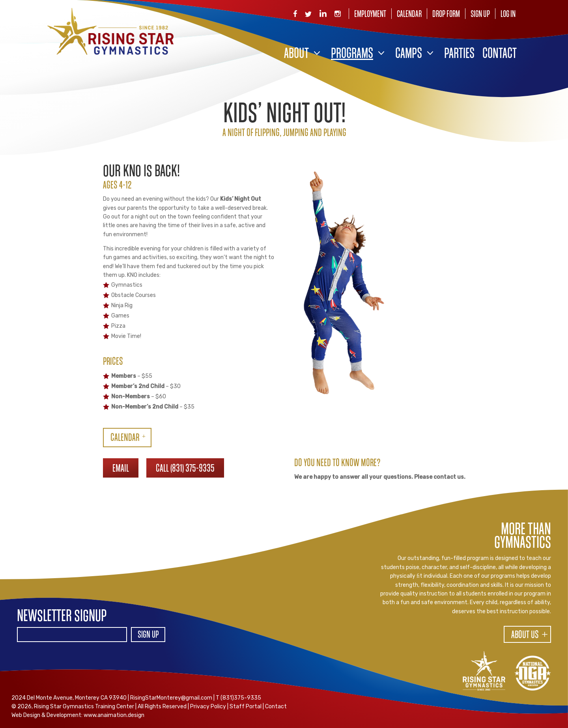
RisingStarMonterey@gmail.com (171, 698)
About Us (525, 635)
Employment (370, 14)
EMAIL (121, 469)
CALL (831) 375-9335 (185, 469)
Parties (459, 54)
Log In (508, 14)
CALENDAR (125, 438)
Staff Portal (246, 707)
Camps (409, 54)
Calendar (409, 14)
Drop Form (446, 14)
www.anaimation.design (114, 715)
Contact (500, 54)
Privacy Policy (208, 707)
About (296, 54)
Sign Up (480, 14)
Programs (352, 54)
